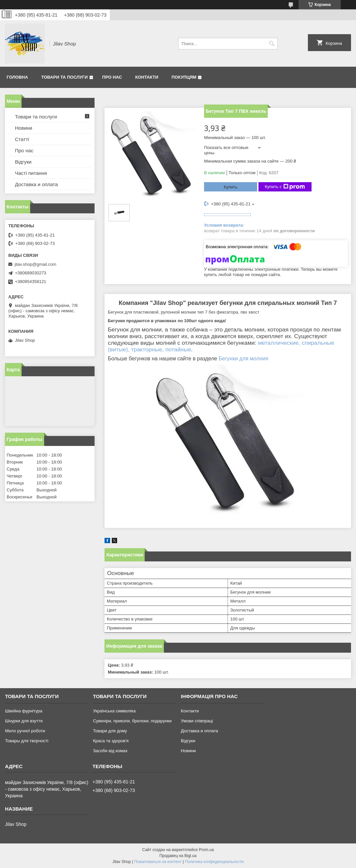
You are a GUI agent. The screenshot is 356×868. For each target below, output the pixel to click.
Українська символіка (114, 711)
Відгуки (23, 162)
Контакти (147, 77)
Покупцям (184, 77)
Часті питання (31, 173)
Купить (230, 187)
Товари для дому (110, 731)
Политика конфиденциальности (214, 862)
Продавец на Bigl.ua (178, 856)
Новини (24, 128)
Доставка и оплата (36, 184)
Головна (17, 77)
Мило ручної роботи (25, 731)
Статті (22, 139)
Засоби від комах (110, 751)
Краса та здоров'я (111, 741)
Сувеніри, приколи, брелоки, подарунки (132, 721)
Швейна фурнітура (24, 711)
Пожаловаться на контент (158, 862)
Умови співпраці (197, 721)
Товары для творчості (27, 741)
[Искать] (272, 44)
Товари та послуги (64, 77)
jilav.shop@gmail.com (36, 264)
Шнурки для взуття (24, 721)
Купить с (285, 187)
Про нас (112, 77)
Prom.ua (206, 850)
